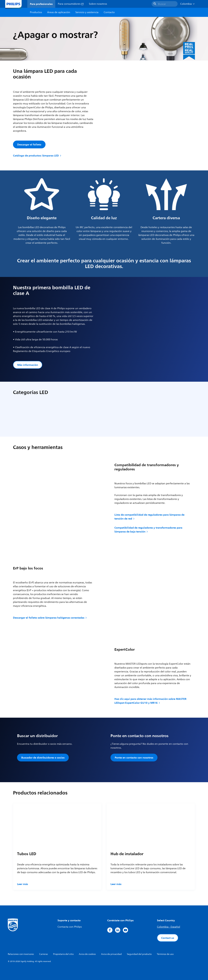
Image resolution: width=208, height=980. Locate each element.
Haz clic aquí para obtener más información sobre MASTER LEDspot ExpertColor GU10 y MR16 (150, 701)
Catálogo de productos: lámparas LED (37, 155)
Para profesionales (41, 4)
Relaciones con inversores (21, 954)
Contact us (168, 938)
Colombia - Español (169, 927)
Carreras (44, 954)
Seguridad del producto (139, 954)
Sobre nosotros (98, 4)
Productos (36, 12)
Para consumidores (71, 4)
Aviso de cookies (87, 954)
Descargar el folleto (29, 144)
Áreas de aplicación (59, 12)
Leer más (23, 884)
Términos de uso (165, 954)
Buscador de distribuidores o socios (43, 758)
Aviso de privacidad (111, 954)
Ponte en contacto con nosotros (134, 758)
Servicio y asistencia (87, 12)
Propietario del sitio (63, 954)
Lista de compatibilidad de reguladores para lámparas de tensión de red (149, 517)
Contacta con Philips (70, 927)
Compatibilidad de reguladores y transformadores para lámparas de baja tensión (148, 530)
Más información (28, 365)
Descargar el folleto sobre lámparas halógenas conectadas (50, 618)
